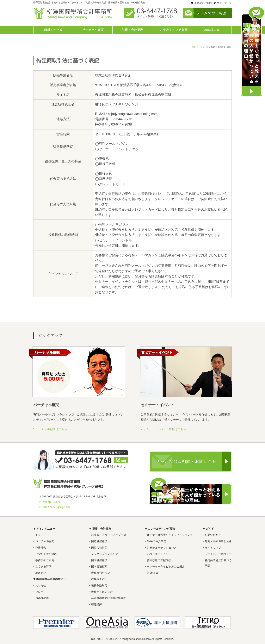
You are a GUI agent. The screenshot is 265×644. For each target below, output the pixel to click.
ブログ (39, 592)
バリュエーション (158, 554)
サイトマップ (224, 3)
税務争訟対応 (99, 585)
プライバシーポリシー (218, 554)
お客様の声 (212, 30)
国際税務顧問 (99, 548)
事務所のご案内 (203, 3)
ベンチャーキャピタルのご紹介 (166, 566)
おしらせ (41, 585)
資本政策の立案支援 (159, 560)
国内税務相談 (99, 560)
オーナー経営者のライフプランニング (170, 535)
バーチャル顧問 (93, 30)
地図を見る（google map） (58, 507)
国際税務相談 (99, 541)
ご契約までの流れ (46, 554)
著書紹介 (41, 573)
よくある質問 (43, 566)
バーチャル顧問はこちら (51, 429)
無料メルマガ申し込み (218, 541)
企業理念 (41, 548)
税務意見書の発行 (102, 592)
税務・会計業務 (132, 30)
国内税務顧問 (99, 566)
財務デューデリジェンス (162, 548)
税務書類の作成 (101, 573)
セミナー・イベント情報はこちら (165, 429)
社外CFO (152, 573)
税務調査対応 (99, 579)
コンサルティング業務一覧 (172, 30)
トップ (39, 535)
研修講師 (97, 604)
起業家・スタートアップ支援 (109, 535)
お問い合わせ (213, 535)
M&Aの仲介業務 (157, 541)
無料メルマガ (53, 30)
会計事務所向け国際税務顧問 (109, 598)
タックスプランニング (105, 554)
